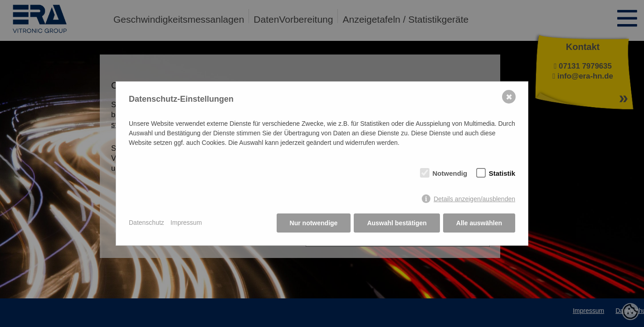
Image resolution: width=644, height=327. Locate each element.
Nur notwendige (314, 223)
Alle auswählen (479, 223)
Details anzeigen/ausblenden (474, 199)
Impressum (186, 223)
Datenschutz (146, 223)
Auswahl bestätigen (397, 223)
